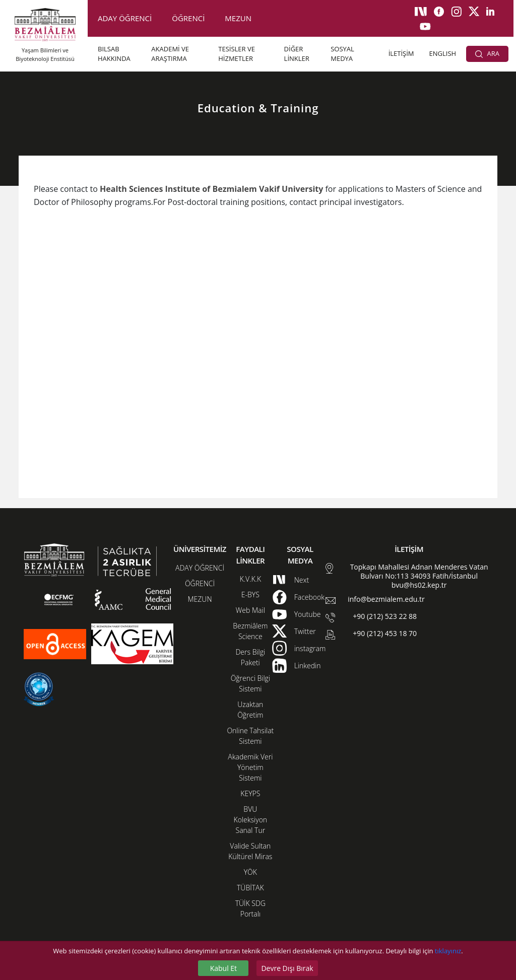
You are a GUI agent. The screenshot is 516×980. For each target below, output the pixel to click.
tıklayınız (448, 951)
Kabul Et (223, 968)
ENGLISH (443, 53)
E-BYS (250, 594)
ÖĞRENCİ (188, 18)
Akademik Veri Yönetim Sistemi (250, 767)
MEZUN (238, 18)
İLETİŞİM (401, 53)
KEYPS (250, 793)
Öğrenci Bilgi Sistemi (250, 683)
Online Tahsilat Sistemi (250, 736)
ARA (487, 53)
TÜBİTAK (250, 888)
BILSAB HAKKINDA (114, 54)
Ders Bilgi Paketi (250, 657)
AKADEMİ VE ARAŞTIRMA (170, 54)
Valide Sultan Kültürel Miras (250, 851)
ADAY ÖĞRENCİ (125, 18)
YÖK (250, 872)
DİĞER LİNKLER (297, 54)
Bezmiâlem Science (250, 631)
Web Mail (250, 610)
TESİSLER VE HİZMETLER (237, 54)
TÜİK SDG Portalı (250, 908)
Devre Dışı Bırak (287, 968)
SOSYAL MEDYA (342, 54)
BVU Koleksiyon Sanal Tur (251, 820)
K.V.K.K (251, 579)
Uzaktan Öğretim (250, 710)
